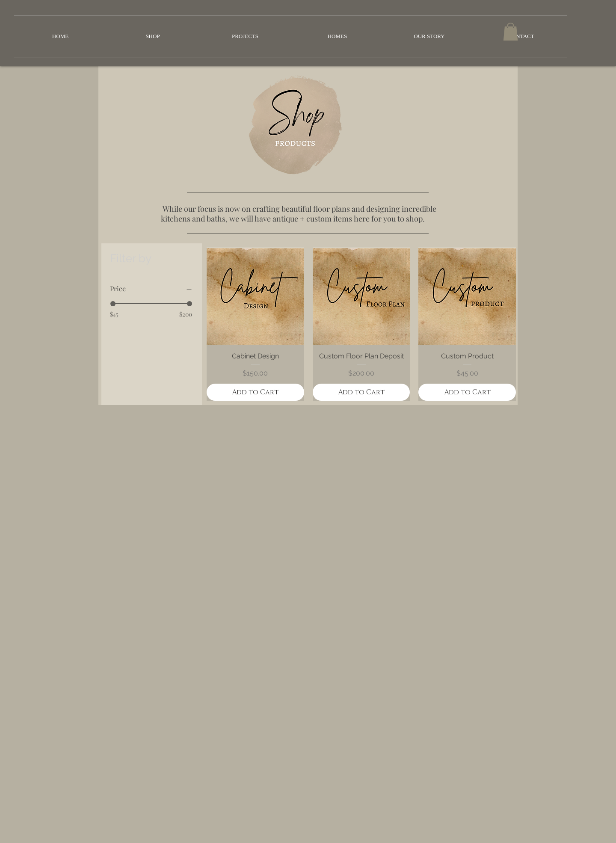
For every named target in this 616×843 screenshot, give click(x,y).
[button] (511, 32)
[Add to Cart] (255, 392)
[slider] (113, 304)
